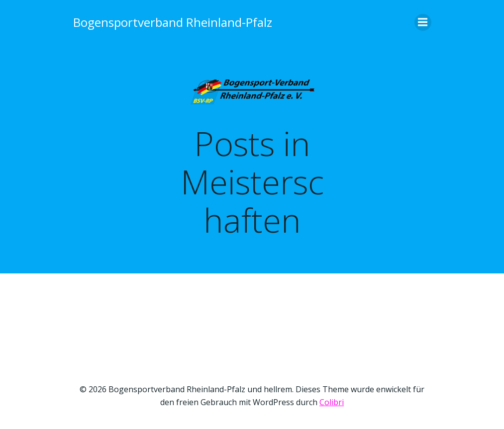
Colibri (332, 402)
